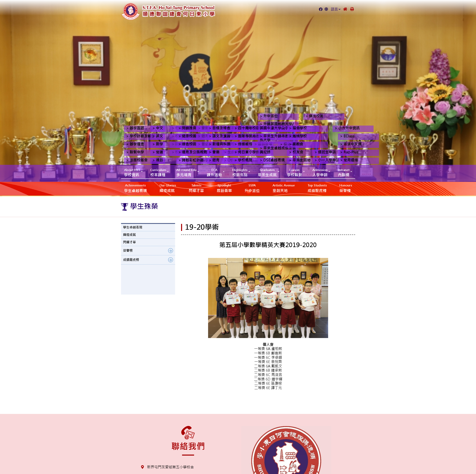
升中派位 (252, 188)
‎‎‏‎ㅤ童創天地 (284, 188)
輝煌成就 (168, 188)
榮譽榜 (346, 188)
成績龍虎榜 (317, 188)
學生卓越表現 (135, 188)
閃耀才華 (196, 188)
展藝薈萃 (224, 188)
